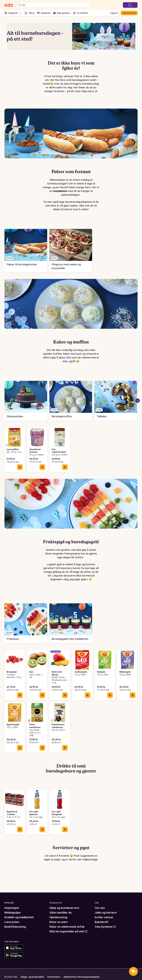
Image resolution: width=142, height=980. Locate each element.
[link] (26, 251)
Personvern (54, 977)
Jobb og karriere (106, 913)
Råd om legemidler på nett (69, 931)
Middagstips (13, 913)
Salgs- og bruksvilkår (32, 977)
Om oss (100, 908)
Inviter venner (104, 917)
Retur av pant (58, 922)
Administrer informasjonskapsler (82, 977)
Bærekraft (101, 922)
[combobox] (55, 5)
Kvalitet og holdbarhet (19, 917)
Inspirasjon (12, 908)
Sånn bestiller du (61, 913)
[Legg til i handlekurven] (20, 467)
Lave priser (12, 922)
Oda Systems (105, 927)
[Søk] (20, 5)
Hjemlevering (58, 917)
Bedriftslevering (15, 927)
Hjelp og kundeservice (64, 908)
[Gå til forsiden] (9, 5)
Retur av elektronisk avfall (67, 927)
